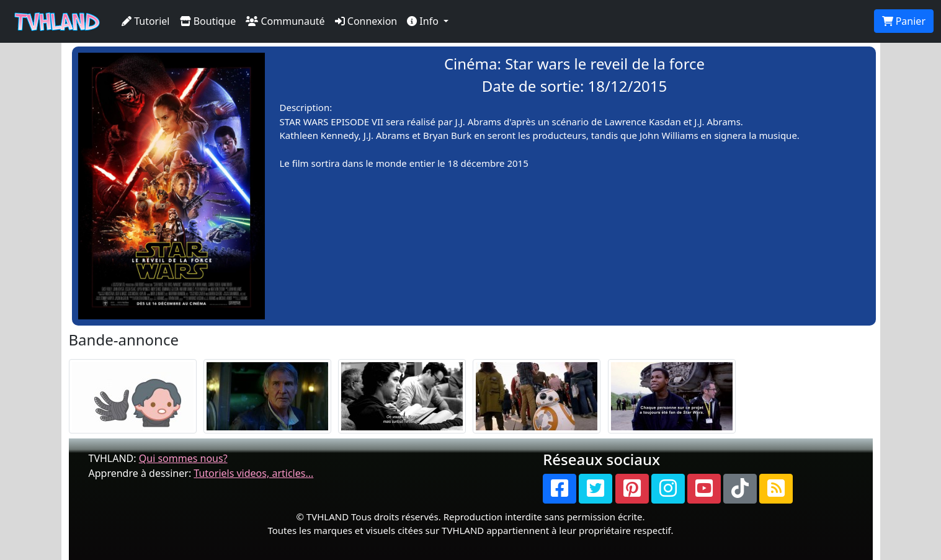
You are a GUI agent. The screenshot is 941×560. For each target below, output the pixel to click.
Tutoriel (146, 21)
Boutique (208, 21)
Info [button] (424, 21)
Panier (904, 21)
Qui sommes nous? (183, 458)
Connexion (366, 21)
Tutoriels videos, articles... (253, 473)
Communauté (285, 21)
